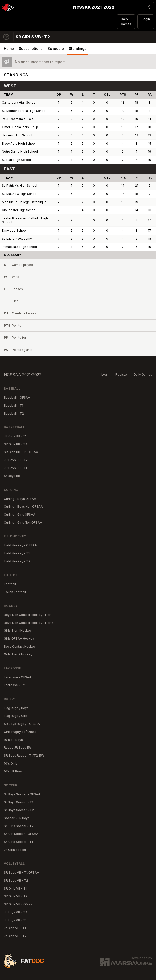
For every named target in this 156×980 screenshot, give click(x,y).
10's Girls (11, 763)
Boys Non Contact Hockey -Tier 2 (29, 623)
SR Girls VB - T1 (15, 888)
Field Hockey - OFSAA (20, 545)
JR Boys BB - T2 (16, 460)
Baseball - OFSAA (17, 398)
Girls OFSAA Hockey (19, 638)
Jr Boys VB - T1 (15, 920)
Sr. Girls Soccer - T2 (19, 826)
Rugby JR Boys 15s (18, 748)
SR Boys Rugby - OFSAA (22, 724)
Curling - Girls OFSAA (20, 515)
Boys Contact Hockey (20, 646)
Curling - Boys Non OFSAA (23, 507)
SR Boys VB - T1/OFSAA (22, 873)
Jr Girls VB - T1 (15, 928)
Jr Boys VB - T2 (16, 912)
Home (9, 48)
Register (122, 374)
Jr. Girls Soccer (15, 850)
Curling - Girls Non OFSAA (23, 522)
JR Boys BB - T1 (15, 468)
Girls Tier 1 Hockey (18, 631)
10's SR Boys (13, 740)
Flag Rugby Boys (16, 708)
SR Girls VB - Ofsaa (18, 904)
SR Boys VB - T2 (16, 880)
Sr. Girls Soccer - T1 (18, 842)
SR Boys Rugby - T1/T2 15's (24, 756)
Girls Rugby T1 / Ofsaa (20, 732)
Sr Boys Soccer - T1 (19, 802)
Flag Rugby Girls (16, 716)
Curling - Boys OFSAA (20, 499)
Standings (78, 48)
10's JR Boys (13, 771)
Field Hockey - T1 (17, 553)
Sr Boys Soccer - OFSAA (22, 794)
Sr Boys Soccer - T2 (19, 810)
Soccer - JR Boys (17, 818)
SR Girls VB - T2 (16, 896)
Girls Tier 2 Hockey (18, 654)
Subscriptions (31, 48)
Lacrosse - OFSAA (18, 677)
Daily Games (126, 21)
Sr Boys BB (12, 476)
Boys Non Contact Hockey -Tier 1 (28, 615)
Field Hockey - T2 (17, 561)
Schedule (56, 48)
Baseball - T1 (13, 405)
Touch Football (15, 592)
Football (10, 584)
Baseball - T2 (14, 413)
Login (146, 19)
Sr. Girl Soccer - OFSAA (21, 834)
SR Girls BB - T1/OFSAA (21, 452)
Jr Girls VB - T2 (15, 936)
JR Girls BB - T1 (15, 436)
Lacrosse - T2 (14, 685)
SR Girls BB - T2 (16, 444)
